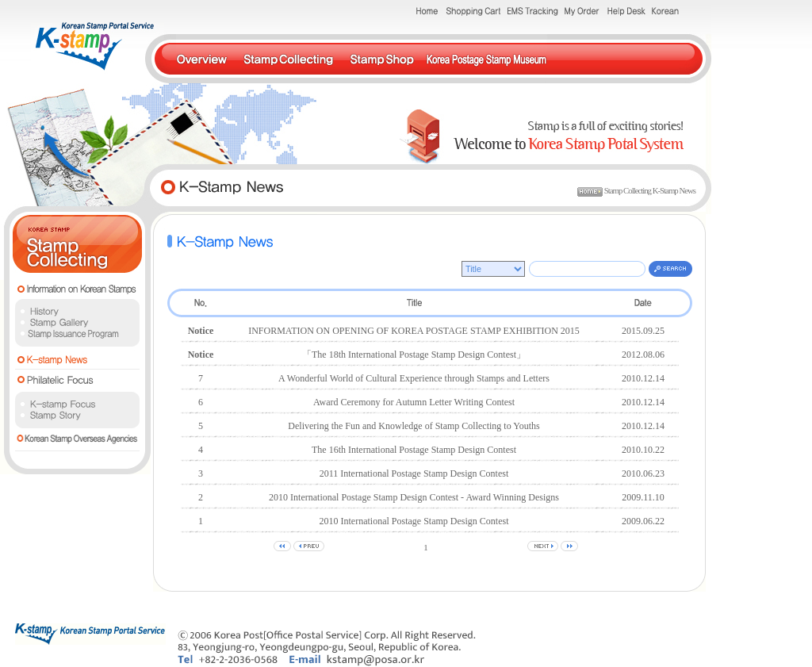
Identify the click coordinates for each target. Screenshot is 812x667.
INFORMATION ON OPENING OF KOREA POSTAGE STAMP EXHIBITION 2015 (414, 331)
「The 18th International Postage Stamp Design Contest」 (414, 355)
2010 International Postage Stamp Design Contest (414, 521)
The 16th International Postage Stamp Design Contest (414, 450)
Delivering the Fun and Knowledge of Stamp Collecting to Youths (414, 426)
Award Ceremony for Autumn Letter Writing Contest (414, 402)
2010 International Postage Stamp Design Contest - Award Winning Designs (414, 497)
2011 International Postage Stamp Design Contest (414, 473)
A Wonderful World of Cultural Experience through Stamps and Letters (414, 378)
